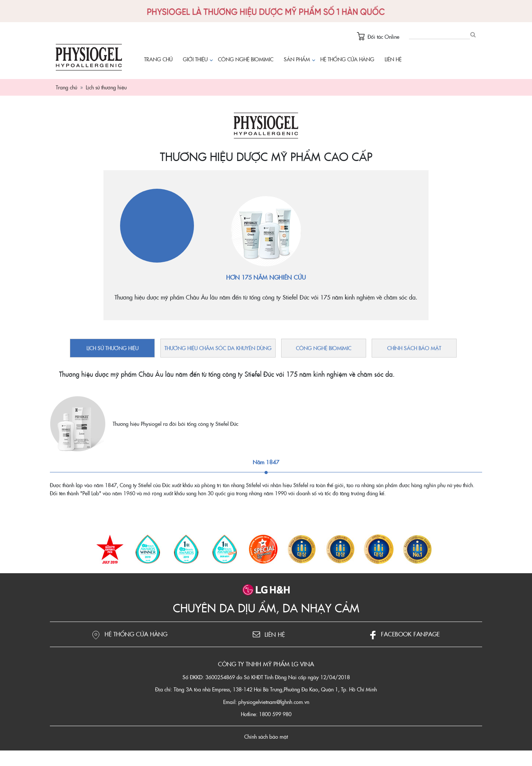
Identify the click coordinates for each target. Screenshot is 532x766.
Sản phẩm (299, 60)
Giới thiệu (195, 59)
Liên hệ (393, 59)
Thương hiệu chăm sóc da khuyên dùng (218, 348)
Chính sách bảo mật (414, 348)
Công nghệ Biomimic (246, 59)
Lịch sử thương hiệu (112, 348)
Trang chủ (158, 59)
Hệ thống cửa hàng (347, 59)
